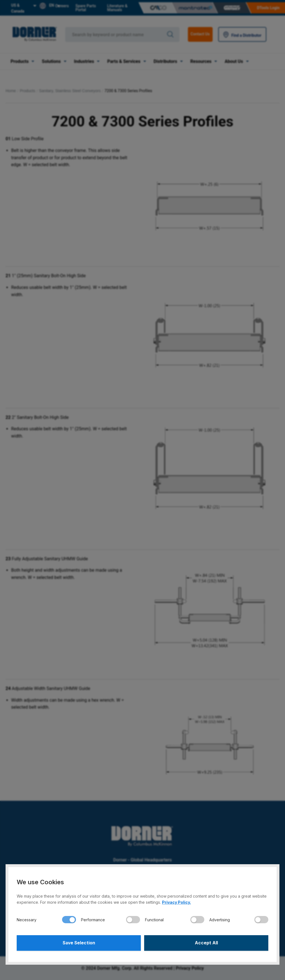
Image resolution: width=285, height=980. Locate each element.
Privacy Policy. (176, 902)
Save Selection (79, 943)
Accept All (206, 943)
